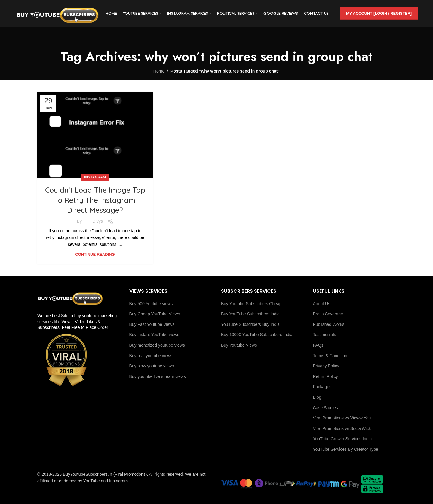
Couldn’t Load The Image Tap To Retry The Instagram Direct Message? (95, 200)
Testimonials (325, 335)
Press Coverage (328, 314)
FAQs (318, 345)
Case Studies (326, 408)
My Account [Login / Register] (379, 13)
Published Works (329, 324)
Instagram (95, 177)
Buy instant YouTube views (154, 335)
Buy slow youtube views (152, 366)
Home (159, 71)
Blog (317, 397)
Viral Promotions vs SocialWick (342, 428)
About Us (322, 304)
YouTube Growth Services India (342, 439)
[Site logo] (57, 13)
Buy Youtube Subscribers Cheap (251, 304)
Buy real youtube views (151, 356)
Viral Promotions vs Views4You (342, 418)
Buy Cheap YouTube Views (155, 314)
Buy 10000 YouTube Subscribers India (257, 335)
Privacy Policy (326, 366)
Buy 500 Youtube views (151, 304)
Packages (322, 387)
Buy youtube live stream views (158, 376)
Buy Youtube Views (239, 345)
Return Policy (326, 376)
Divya (98, 221)
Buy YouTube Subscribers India (250, 314)
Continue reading (95, 254)
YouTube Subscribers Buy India (250, 324)
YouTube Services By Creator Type (346, 449)
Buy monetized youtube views (157, 345)
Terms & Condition (330, 356)
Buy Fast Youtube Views (152, 324)
